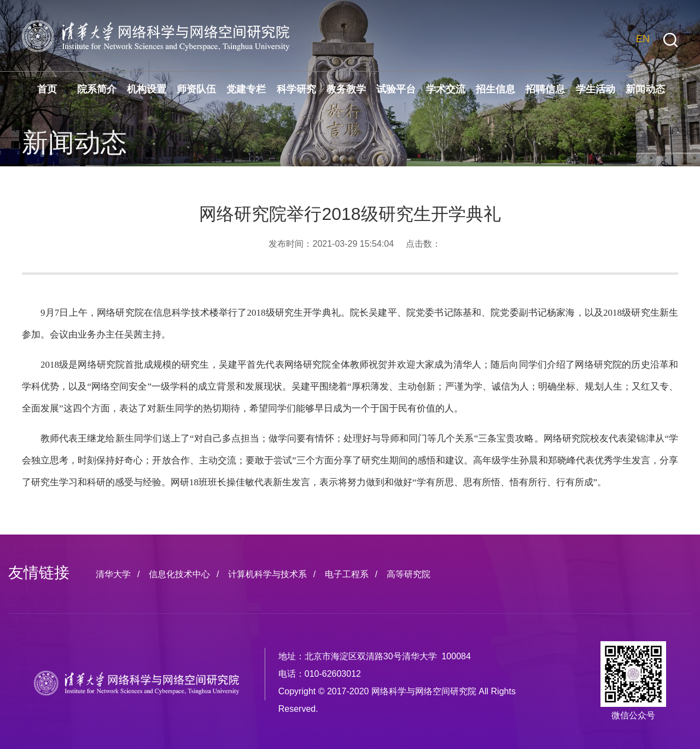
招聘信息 (545, 89)
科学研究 (296, 89)
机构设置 (147, 89)
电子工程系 (347, 574)
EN (643, 39)
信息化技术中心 (179, 574)
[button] (670, 40)
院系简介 (97, 89)
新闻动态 (645, 89)
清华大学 (113, 574)
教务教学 (346, 89)
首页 (47, 89)
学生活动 (596, 89)
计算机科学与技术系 (267, 574)
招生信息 (495, 89)
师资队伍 (196, 89)
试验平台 (396, 89)
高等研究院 (409, 574)
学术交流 (446, 89)
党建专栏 (246, 89)
